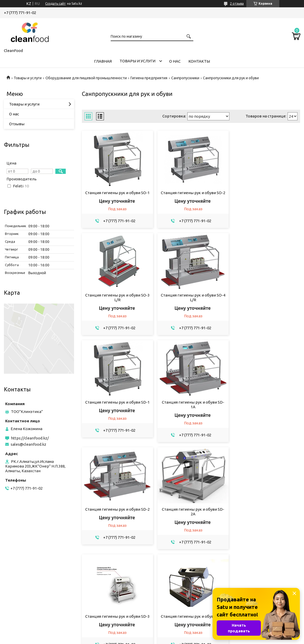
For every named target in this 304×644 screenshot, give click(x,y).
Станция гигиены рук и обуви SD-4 (117, 514)
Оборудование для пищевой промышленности (86, 78)
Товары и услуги (137, 61)
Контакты (199, 61)
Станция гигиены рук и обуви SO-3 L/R (265, 195)
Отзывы (17, 124)
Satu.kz (176, 634)
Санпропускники (185, 78)
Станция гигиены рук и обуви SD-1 (191, 300)
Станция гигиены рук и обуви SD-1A (265, 302)
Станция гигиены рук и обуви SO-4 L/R (117, 302)
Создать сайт (55, 4)
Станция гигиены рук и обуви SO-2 (191, 193)
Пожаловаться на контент (166, 639)
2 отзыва (237, 4)
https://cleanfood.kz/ (30, 438)
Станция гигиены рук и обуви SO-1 (117, 193)
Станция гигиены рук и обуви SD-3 (265, 407)
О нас (175, 61)
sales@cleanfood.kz (28, 444)
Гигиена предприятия (149, 78)
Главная (103, 61)
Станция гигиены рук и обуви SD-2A (191, 409)
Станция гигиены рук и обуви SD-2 (117, 407)
